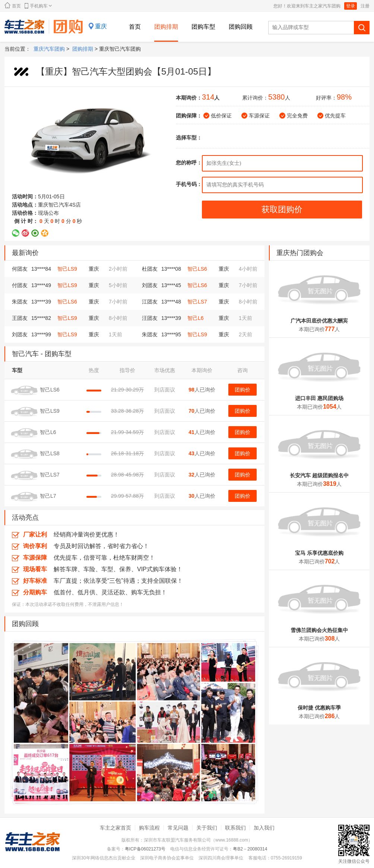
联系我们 (235, 828)
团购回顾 (241, 27)
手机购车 (38, 6)
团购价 (243, 390)
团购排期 (166, 27)
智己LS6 (197, 269)
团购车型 (203, 27)
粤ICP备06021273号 (145, 849)
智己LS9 (67, 269)
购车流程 (149, 828)
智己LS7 (197, 302)
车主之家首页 (115, 828)
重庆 (101, 26)
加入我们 (264, 828)
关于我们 (207, 828)
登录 (351, 6)
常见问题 (178, 828)
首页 (13, 5)
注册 (365, 6)
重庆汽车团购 (49, 49)
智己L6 (196, 318)
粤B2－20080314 (250, 849)
